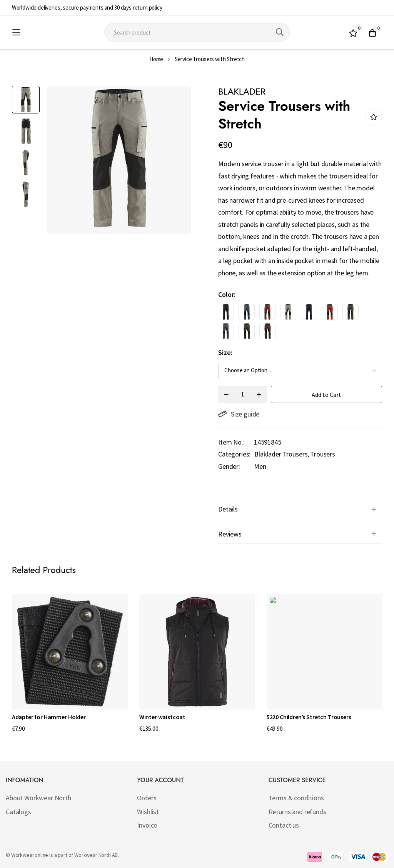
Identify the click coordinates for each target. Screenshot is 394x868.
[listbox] (293, 323)
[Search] (280, 32)
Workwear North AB (96, 855)
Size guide (239, 414)
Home (156, 59)
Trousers (323, 454)
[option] (226, 312)
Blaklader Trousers (281, 454)
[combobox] (197, 32)
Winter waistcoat (162, 717)
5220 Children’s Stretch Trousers (309, 717)
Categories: (234, 454)
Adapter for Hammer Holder (49, 717)
